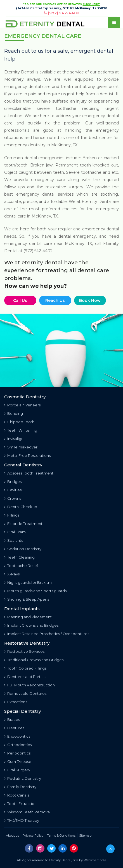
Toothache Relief (21, 566)
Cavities (13, 490)
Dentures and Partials (25, 677)
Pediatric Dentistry (23, 778)
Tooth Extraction (20, 804)
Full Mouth (29, 685)
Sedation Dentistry (23, 549)
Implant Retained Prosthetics (47, 634)
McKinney (41, 216)
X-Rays (12, 574)
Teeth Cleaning (19, 557)
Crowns (13, 498)
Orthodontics (18, 745)
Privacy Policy (33, 835)
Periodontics (17, 753)
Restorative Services (24, 651)
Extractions (16, 702)
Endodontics (17, 736)
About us (12, 835)
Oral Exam (15, 532)
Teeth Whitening (21, 430)
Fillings (12, 515)
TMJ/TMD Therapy (22, 820)
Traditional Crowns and (34, 660)
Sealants (14, 540)
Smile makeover (21, 447)
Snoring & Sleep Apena (27, 599)
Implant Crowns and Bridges (31, 625)
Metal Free (27, 455)
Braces (12, 719)
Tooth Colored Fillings (25, 668)
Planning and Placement (28, 617)
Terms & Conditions (61, 835)
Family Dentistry (20, 787)
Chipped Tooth (19, 422)
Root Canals (17, 795)
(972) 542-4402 (64, 13)
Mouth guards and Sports (35, 591)
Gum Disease (18, 761)
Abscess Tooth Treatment (29, 473)
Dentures (14, 728)
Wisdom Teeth (27, 812)
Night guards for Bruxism (28, 582)
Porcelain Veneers (22, 405)
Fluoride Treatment (23, 524)
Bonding (14, 413)
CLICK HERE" (92, 4)
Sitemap (85, 835)
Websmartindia (95, 860)
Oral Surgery (17, 770)
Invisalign (14, 439)
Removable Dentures (25, 693)
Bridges (13, 482)
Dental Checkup (21, 507)
